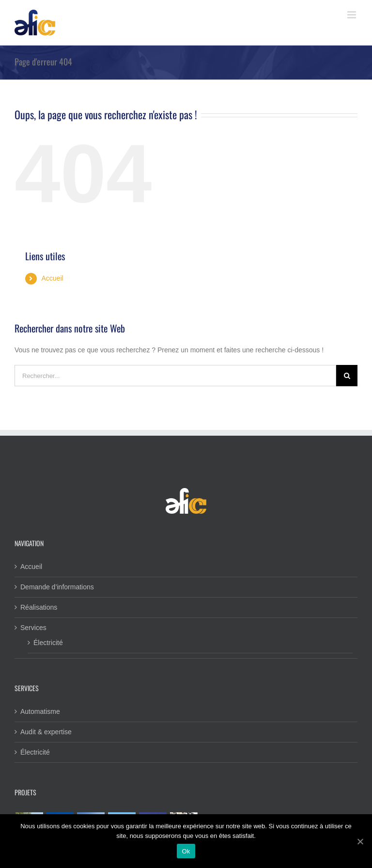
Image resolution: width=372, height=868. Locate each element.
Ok (186, 851)
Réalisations (39, 607)
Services (33, 628)
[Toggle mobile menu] (352, 15)
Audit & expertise (46, 732)
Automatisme (40, 711)
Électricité (48, 643)
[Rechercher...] (175, 376)
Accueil (52, 278)
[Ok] (360, 841)
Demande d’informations (57, 587)
